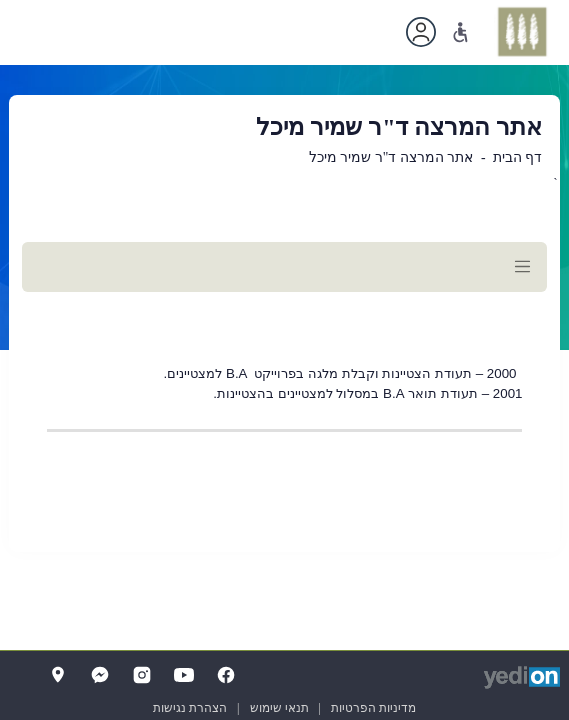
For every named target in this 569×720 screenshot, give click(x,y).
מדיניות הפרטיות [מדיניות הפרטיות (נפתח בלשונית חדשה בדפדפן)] (373, 708)
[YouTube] (184, 675)
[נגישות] (460, 32)
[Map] (58, 675)
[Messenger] (100, 675)
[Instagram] (142, 675)
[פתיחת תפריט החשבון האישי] (421, 32)
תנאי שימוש (279, 708)
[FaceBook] (226, 675)
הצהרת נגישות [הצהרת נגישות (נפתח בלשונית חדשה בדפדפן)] (190, 708)
